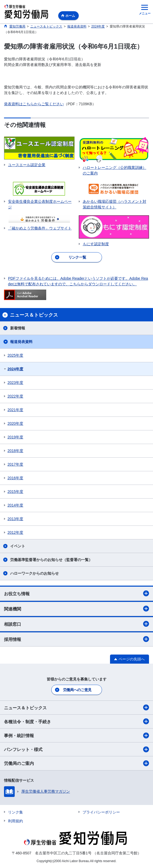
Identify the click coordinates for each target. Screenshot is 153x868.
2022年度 (15, 396)
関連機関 (76, 609)
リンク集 (15, 812)
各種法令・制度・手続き (76, 721)
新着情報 (18, 328)
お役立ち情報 (76, 593)
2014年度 (15, 505)
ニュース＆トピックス (76, 707)
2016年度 (15, 478)
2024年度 (15, 369)
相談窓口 (76, 624)
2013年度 (15, 519)
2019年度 (15, 437)
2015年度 (15, 492)
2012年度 (15, 532)
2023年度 (15, 383)
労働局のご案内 (76, 763)
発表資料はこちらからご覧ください (34, 104)
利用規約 (15, 821)
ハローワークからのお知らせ (34, 573)
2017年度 (15, 464)
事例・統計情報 (76, 735)
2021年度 (15, 410)
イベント (18, 546)
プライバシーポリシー (101, 812)
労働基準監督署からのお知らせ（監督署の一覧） (51, 560)
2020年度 (15, 423)
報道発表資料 (21, 342)
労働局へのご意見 (77, 690)
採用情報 (76, 639)
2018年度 (15, 451)
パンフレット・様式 (76, 749)
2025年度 (15, 355)
